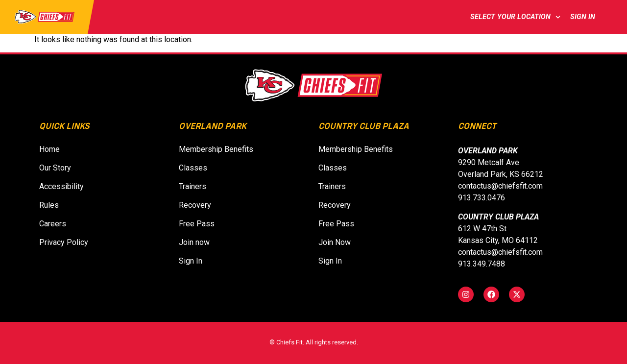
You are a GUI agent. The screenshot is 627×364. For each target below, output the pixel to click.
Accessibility (61, 186)
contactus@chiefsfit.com (500, 186)
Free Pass (197, 224)
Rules (49, 205)
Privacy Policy (64, 242)
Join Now (338, 242)
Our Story (55, 168)
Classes (193, 168)
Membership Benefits (216, 149)
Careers (53, 224)
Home (49, 149)
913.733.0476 (482, 198)
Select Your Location (515, 17)
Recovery (195, 205)
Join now (197, 242)
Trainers (193, 186)
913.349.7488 (482, 264)
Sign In (585, 17)
